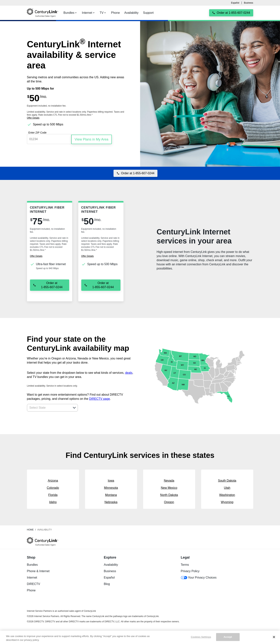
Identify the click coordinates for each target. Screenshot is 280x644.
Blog (107, 583)
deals (129, 372)
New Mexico (169, 487)
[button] (74, 407)
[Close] (274, 637)
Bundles (32, 564)
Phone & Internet (38, 571)
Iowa (111, 480)
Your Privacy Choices (199, 577)
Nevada (169, 480)
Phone (31, 590)
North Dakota (169, 494)
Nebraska (111, 502)
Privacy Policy (190, 571)
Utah (227, 487)
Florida (53, 494)
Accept (228, 637)
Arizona (53, 480)
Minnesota (111, 487)
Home (30, 529)
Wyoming (227, 502)
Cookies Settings (201, 637)
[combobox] (48, 407)
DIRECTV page (100, 398)
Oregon (169, 502)
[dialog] (77, 118)
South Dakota (227, 480)
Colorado (53, 487)
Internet (32, 577)
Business (249, 3)
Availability (111, 564)
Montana (111, 494)
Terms (185, 564)
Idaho (53, 502)
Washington (227, 494)
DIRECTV (34, 583)
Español (235, 3)
